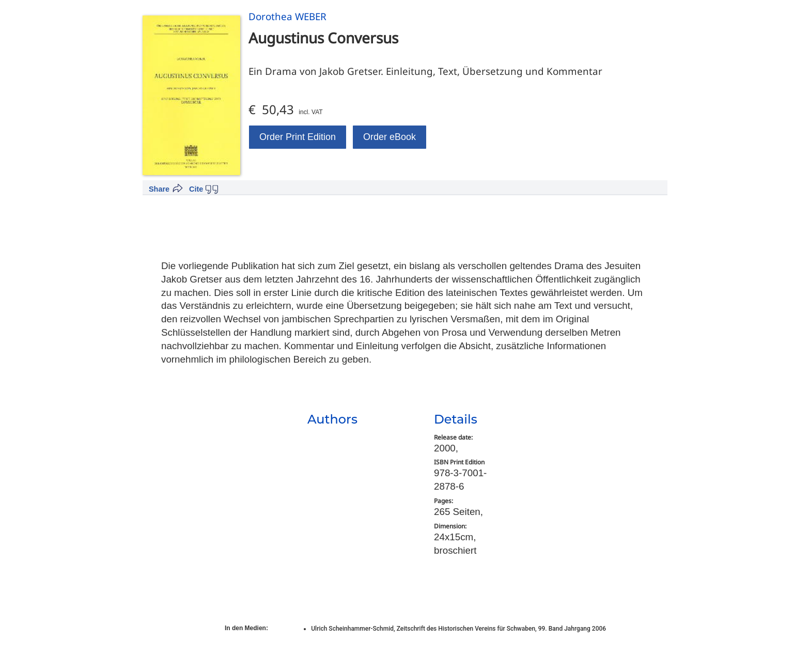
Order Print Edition (298, 137)
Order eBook (390, 137)
